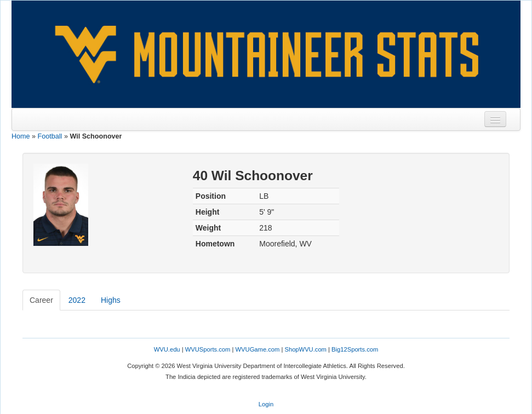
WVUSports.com (208, 349)
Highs (111, 300)
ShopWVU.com (305, 349)
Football (50, 136)
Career (41, 300)
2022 (77, 300)
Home (21, 136)
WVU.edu (167, 349)
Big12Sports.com (355, 349)
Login (266, 404)
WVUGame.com (258, 349)
